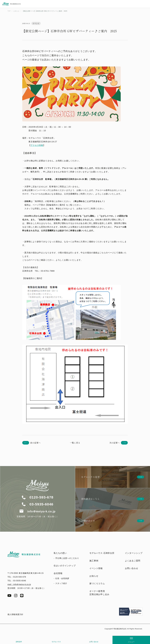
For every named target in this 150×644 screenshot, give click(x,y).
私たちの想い (60, 553)
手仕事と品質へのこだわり (67, 558)
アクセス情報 (37, 145)
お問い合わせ (94, 642)
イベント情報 (96, 568)
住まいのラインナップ (65, 566)
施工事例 (94, 561)
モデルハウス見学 (90, 477)
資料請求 (19, 642)
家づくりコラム (97, 584)
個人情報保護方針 (15, 614)
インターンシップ (134, 553)
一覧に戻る (75, 443)
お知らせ (94, 576)
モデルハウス (56, 642)
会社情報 (58, 573)
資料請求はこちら (90, 499)
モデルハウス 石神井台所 (102, 553)
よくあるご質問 (133, 561)
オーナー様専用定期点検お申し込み (99, 593)
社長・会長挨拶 (62, 578)
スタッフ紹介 (61, 583)
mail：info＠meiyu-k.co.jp (19, 584)
